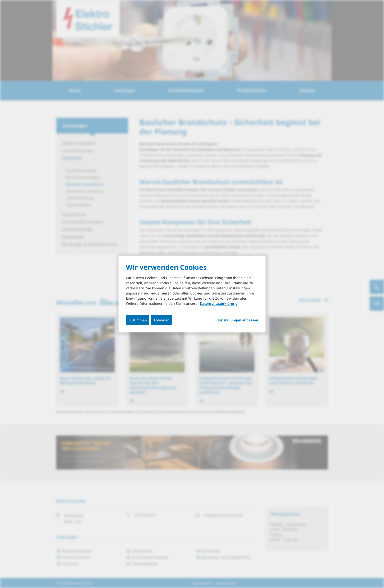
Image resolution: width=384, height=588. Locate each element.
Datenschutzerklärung (219, 303)
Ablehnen (162, 320)
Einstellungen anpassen (238, 320)
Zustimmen (138, 320)
